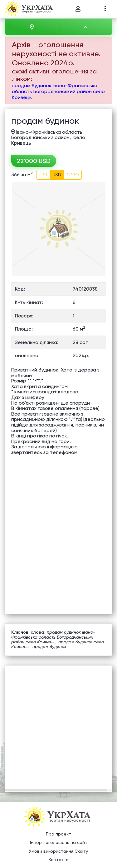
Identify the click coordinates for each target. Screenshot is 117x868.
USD (57, 175)
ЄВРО (73, 175)
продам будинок (49, 646)
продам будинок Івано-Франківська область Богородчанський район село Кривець (58, 91)
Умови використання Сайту (58, 851)
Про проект (58, 834)
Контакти (59, 860)
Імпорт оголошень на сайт (59, 842)
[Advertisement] (58, 724)
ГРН (43, 175)
